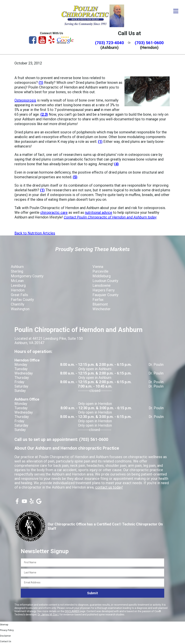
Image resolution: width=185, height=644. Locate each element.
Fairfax (98, 300)
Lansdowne (102, 285)
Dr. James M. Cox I (48, 614)
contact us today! (109, 487)
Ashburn (17, 267)
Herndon (18, 290)
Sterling (17, 271)
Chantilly (18, 304)
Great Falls (19, 295)
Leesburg (18, 285)
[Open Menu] (176, 11)
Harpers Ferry (104, 290)
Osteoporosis (25, 100)
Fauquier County (105, 295)
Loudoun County (105, 281)
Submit (92, 593)
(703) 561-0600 (149, 43)
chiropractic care (54, 212)
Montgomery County (27, 276)
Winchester (102, 309)
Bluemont (100, 304)
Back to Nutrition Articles (35, 233)
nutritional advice (99, 212)
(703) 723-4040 (109, 43)
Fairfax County (22, 300)
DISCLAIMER (72, 611)
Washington (20, 309)
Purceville (100, 271)
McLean (17, 281)
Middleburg (102, 276)
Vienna (98, 267)
